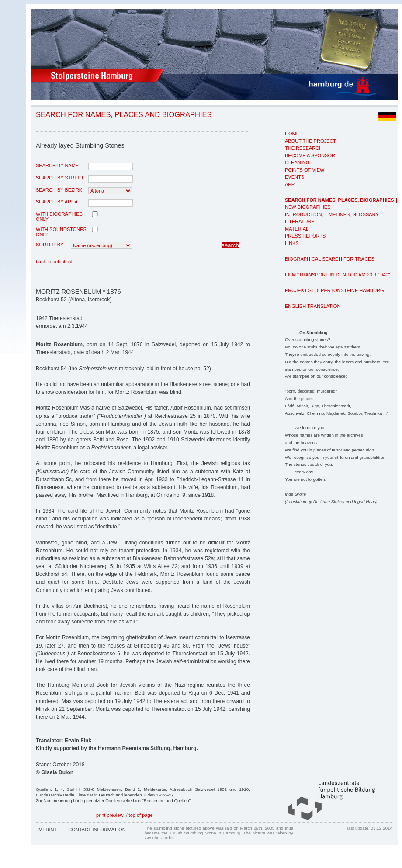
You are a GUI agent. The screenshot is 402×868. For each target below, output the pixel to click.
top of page (141, 815)
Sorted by (50, 245)
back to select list (54, 262)
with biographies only (59, 217)
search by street (60, 178)
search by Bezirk (59, 190)
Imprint (47, 830)
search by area (57, 202)
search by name (57, 165)
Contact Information (97, 830)
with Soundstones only (61, 232)
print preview (110, 815)
